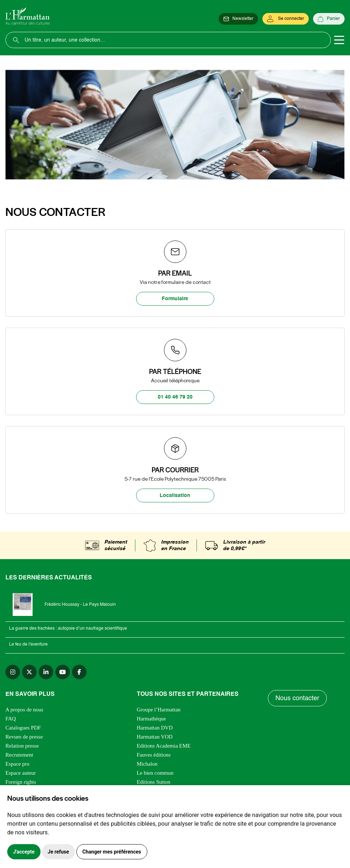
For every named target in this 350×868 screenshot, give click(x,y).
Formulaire (175, 299)
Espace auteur (21, 773)
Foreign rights (21, 782)
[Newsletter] (238, 19)
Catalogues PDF (23, 728)
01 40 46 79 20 (175, 397)
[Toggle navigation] (339, 40)
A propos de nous (24, 710)
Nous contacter (297, 698)
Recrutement (19, 755)
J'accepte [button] (24, 852)
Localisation (175, 495)
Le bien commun (155, 773)
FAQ (11, 719)
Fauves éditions (154, 755)
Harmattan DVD (155, 728)
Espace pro (17, 764)
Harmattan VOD (155, 737)
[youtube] (63, 672)
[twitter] (29, 672)
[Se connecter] (286, 19)
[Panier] (329, 19)
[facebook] (79, 672)
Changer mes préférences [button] (112, 852)
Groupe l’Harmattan (159, 710)
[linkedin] (46, 672)
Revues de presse (24, 737)
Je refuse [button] (58, 852)
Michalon (147, 764)
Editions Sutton (154, 782)
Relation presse (22, 746)
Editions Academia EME (164, 746)
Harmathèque (151, 719)
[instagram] (13, 672)
